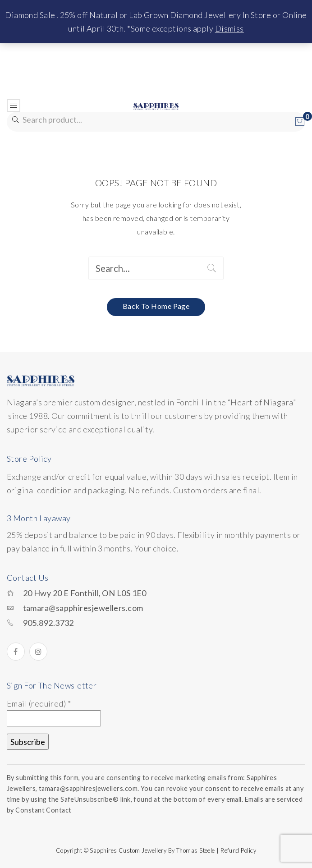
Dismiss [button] (229, 28)
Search (15, 120)
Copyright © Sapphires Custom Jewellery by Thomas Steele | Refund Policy (156, 850)
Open (14, 106)
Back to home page (156, 306)
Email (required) (39, 703)
